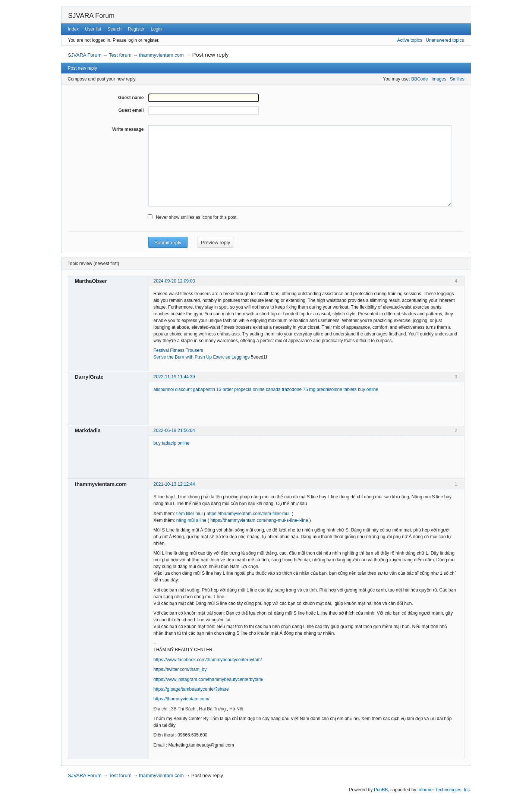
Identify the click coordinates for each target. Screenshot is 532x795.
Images (439, 79)
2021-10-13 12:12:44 (174, 484)
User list (93, 29)
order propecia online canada (251, 389)
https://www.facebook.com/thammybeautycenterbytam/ (208, 660)
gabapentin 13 (207, 389)
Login (156, 29)
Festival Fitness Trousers (178, 350)
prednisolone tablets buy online (347, 389)
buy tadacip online (172, 443)
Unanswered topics (445, 40)
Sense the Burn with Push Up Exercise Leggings (202, 357)
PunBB (381, 790)
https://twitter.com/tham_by (180, 669)
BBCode (420, 79)
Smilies (457, 79)
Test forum (120, 55)
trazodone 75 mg (299, 389)
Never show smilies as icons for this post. (197, 217)
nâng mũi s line (191, 520)
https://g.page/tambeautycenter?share (191, 689)
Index (73, 29)
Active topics (410, 40)
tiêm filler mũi (190, 514)
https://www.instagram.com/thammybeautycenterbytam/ (209, 679)
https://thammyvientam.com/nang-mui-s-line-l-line (259, 520)
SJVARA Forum (92, 16)
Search (114, 29)
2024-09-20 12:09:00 (174, 281)
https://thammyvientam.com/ (182, 699)
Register (136, 29)
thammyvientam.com (161, 55)
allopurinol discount (173, 389)
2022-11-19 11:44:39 (174, 377)
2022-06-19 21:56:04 (174, 430)
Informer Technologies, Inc (444, 790)
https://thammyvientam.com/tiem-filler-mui (248, 514)
